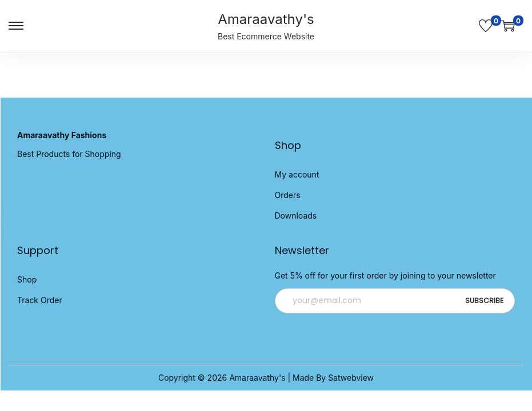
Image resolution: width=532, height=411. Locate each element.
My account (297, 174)
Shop (27, 279)
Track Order (40, 300)
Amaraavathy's (266, 19)
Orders (288, 195)
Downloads (296, 215)
